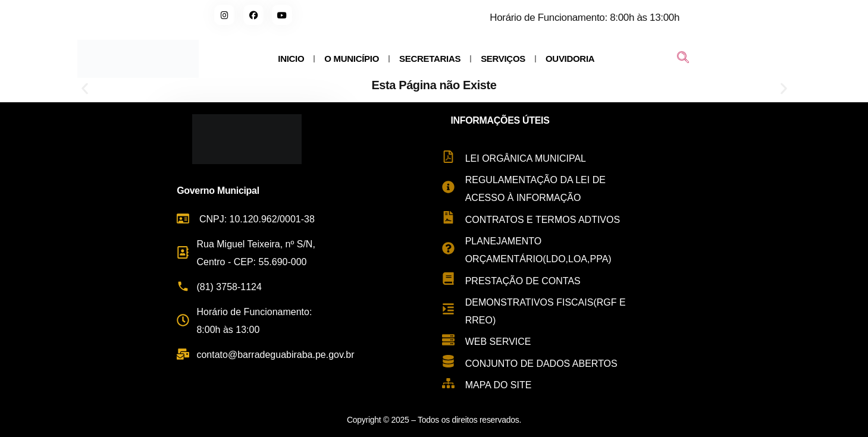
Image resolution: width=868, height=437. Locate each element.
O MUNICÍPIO (352, 59)
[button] (85, 89)
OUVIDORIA (570, 59)
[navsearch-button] (683, 59)
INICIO (291, 59)
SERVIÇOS (503, 59)
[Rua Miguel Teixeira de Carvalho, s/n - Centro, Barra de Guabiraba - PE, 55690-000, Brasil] (752, 265)
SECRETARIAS (430, 59)
